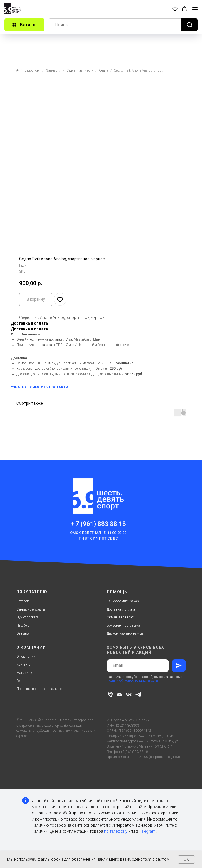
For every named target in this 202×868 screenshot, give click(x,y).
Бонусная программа (123, 625)
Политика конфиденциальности (41, 689)
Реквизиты (25, 681)
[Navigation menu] (195, 9)
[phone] (110, 695)
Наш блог (24, 625)
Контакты (24, 664)
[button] (175, 9)
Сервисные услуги (31, 609)
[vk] (129, 695)
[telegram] (138, 695)
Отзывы (23, 633)
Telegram (147, 831)
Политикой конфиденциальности (132, 681)
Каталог (22, 601)
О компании (26, 657)
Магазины (25, 673)
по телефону (116, 831)
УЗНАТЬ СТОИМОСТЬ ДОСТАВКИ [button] (39, 387)
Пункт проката (28, 617)
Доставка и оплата (121, 609)
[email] (120, 695)
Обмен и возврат (120, 617)
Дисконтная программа (125, 633)
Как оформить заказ (123, 601)
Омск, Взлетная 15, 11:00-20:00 (98, 533)
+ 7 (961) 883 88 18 (98, 524)
